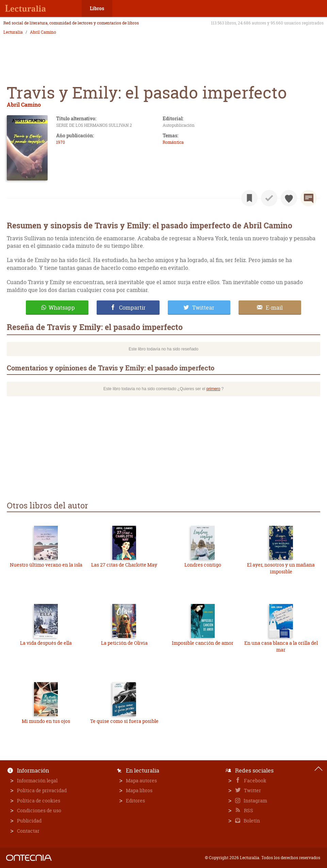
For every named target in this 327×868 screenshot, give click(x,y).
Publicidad (29, 821)
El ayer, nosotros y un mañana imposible (281, 568)
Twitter (252, 790)
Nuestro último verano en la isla (46, 565)
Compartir (132, 308)
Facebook (255, 780)
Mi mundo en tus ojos (46, 721)
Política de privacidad (42, 790)
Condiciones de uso (39, 810)
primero (214, 389)
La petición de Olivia (124, 643)
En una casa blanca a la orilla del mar (281, 646)
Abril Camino (43, 32)
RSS (248, 810)
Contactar (28, 831)
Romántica (173, 142)
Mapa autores (141, 780)
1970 (61, 142)
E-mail (274, 308)
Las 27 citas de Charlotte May (124, 565)
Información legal (37, 780)
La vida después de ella (46, 643)
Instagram (255, 801)
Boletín (251, 821)
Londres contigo (203, 565)
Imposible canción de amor (203, 643)
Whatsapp (62, 308)
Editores (135, 801)
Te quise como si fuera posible (124, 721)
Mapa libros (139, 790)
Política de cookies (39, 801)
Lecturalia (13, 32)
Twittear (203, 308)
